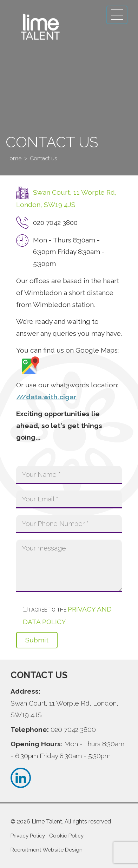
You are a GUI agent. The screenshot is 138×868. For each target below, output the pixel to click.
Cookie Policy (66, 836)
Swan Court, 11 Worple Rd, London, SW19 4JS (64, 709)
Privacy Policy (28, 836)
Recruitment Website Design (47, 850)
